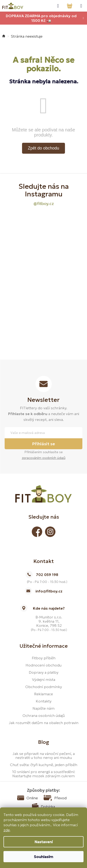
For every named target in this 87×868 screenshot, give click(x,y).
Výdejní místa (44, 679)
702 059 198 (47, 575)
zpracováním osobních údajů (44, 458)
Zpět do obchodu (43, 148)
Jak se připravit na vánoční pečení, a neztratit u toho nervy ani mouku (44, 756)
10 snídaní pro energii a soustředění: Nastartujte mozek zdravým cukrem (44, 774)
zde (7, 830)
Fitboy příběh (44, 658)
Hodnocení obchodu (43, 665)
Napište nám (43, 708)
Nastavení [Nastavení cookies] (44, 842)
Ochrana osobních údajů (44, 715)
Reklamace (43, 694)
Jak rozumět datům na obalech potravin (44, 723)
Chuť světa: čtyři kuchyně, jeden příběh (44, 765)
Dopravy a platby (44, 672)
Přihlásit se (43, 444)
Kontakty (44, 701)
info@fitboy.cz (49, 591)
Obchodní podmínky (44, 687)
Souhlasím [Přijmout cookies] (43, 857)
